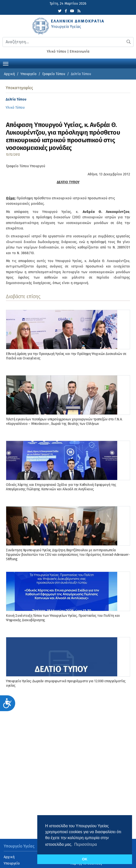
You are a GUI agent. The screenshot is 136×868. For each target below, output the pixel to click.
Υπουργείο (29, 74)
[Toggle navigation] (6, 63)
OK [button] (85, 859)
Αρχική (9, 74)
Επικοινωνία (79, 52)
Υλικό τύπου (57, 52)
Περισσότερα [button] (86, 844)
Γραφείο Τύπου (54, 74)
